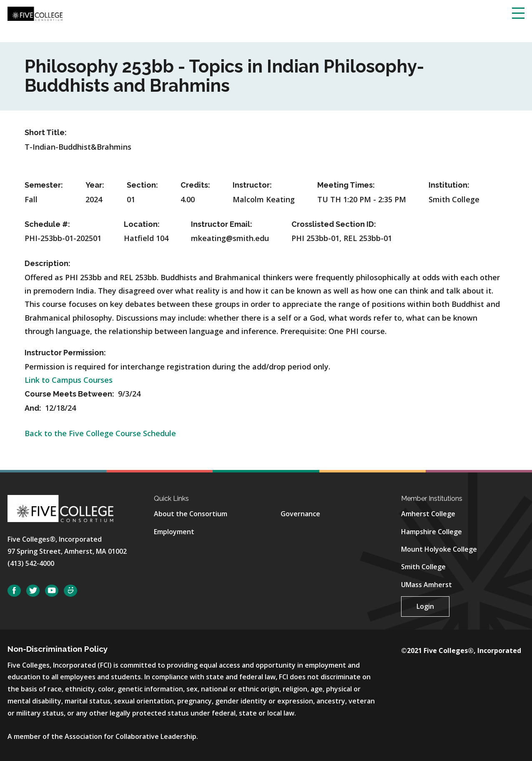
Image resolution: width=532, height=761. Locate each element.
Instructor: (252, 185)
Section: (142, 185)
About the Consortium (191, 514)
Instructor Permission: (65, 353)
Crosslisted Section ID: (334, 224)
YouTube (52, 591)
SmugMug (70, 591)
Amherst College (428, 514)
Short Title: (46, 132)
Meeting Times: (346, 185)
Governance (300, 514)
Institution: (449, 185)
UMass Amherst (427, 585)
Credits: (195, 185)
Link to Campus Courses (69, 380)
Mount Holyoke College (439, 549)
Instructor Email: (222, 224)
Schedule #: (47, 224)
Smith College (423, 567)
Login (425, 606)
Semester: (44, 185)
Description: (48, 263)
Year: (95, 185)
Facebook (14, 591)
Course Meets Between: (70, 394)
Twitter (33, 591)
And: (34, 408)
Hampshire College (432, 532)
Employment (174, 532)
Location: (142, 224)
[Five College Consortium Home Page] (35, 13)
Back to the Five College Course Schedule (100, 433)
